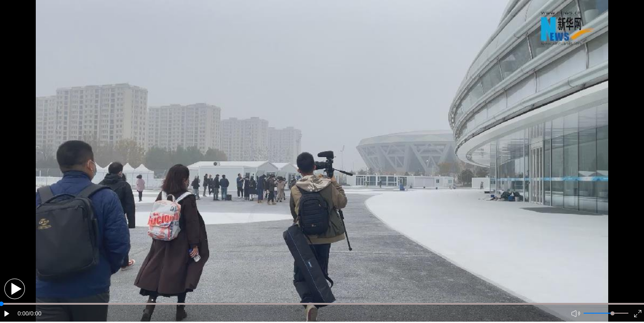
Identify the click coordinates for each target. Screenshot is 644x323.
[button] (15, 289)
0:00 (23, 313)
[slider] (612, 313)
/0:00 (35, 313)
